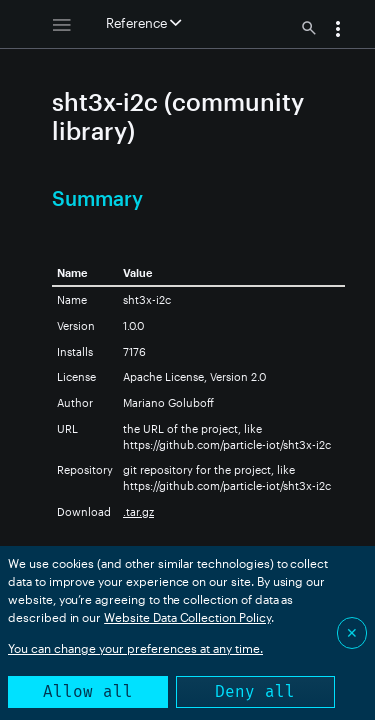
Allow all (88, 691)
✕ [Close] (352, 632)
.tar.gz (138, 511)
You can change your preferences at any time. (135, 648)
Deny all (255, 691)
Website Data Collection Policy (187, 617)
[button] (338, 31)
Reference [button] (143, 23)
